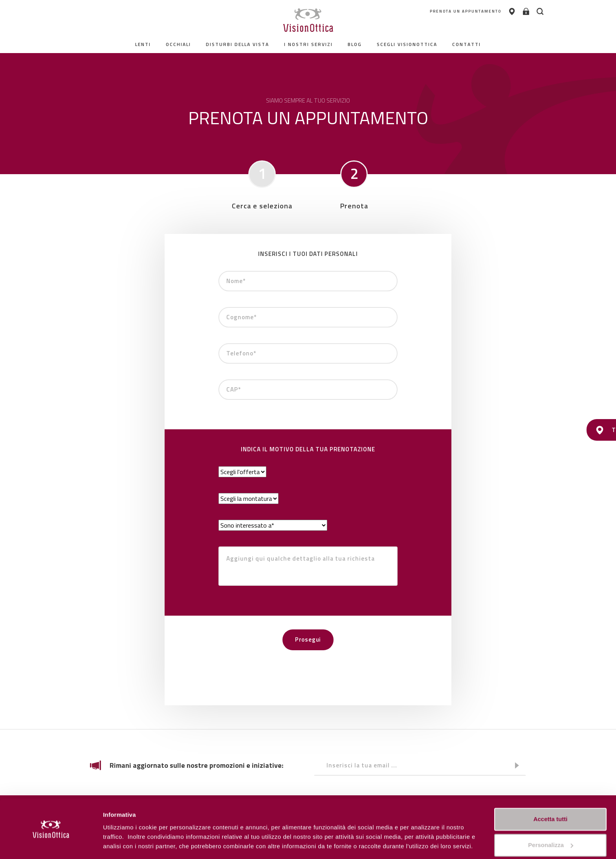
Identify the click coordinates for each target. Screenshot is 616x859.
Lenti (143, 44)
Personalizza (121, 843)
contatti (467, 44)
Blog (355, 44)
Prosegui (308, 639)
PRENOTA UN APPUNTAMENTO (444, 12)
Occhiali (178, 44)
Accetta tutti (551, 795)
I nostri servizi (308, 44)
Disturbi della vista (237, 44)
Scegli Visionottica (407, 44)
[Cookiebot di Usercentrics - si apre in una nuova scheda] (51, 844)
